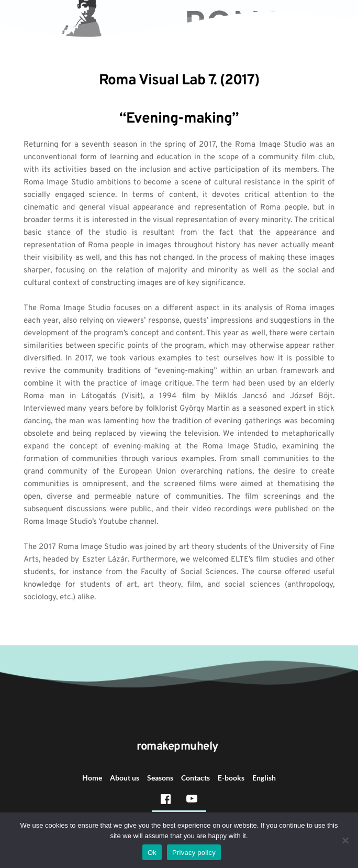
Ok (152, 853)
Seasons (160, 778)
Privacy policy (194, 853)
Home (92, 778)
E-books (231, 778)
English (264, 778)
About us (125, 778)
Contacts (195, 778)
